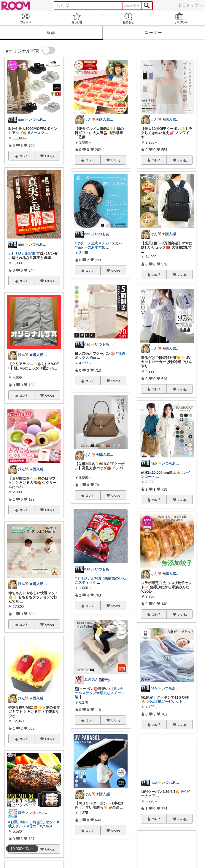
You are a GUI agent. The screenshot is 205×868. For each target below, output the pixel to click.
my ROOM (179, 18)
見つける (77, 18)
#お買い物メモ (20, 822)
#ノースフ (36, 133)
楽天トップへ (190, 5)
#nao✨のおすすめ (90, 247)
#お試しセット (44, 822)
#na (93, 358)
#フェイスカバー (113, 243)
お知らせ (128, 18)
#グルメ (46, 826)
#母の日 (33, 826)
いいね (50, 156)
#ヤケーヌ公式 (86, 243)
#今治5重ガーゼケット (165, 702)
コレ (24, 156)
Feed (26, 18)
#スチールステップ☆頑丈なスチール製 (100, 693)
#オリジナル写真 (22, 254)
